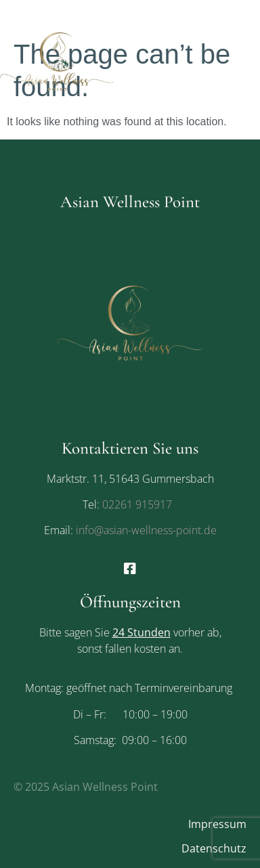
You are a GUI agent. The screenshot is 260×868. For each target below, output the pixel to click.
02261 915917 (137, 504)
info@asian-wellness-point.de (145, 530)
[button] (249, 61)
